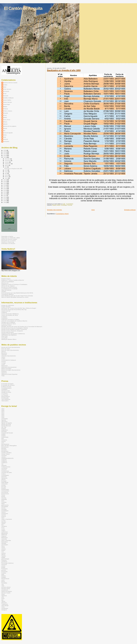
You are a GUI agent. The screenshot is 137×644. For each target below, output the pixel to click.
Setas (3, 594)
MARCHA (4, 535)
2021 (5, 180)
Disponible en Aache (7, 236)
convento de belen (7, 472)
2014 (5, 192)
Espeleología (5, 489)
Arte (3, 438)
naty (5, 137)
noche (3, 547)
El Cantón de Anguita (23, 8)
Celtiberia (4, 312)
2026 (5, 150)
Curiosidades (5, 475)
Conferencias (5, 471)
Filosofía (4, 498)
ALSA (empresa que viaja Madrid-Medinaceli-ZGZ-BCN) (17, 293)
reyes (3, 580)
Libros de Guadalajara (8, 282)
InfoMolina (4, 318)
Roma (3, 581)
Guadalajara (5, 511)
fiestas (3, 497)
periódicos (4, 562)
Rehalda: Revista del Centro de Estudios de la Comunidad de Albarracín (22, 327)
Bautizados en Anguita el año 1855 (64, 70)
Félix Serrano (7, 89)
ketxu (5, 135)
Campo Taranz (6, 454)
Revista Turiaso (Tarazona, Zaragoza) (12, 331)
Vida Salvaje (5, 606)
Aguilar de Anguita (7, 423)
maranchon (5, 532)
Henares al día (6, 391)
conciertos (4, 468)
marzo (7, 175)
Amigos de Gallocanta (8, 305)
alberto (6, 124)
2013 (5, 194)
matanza (4, 536)
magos (3, 530)
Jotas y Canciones (7, 519)
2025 (5, 152)
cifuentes (4, 465)
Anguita (54, 205)
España (4, 488)
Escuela (4, 487)
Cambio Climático (6, 453)
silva (3, 597)
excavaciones (5, 491)
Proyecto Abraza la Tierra (9, 324)
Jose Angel (7, 104)
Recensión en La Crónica (9, 241)
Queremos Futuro (6, 325)
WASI (5, 117)
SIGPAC (4, 291)
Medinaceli (4, 366)
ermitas (3, 485)
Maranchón (5, 533)
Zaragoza (4, 610)
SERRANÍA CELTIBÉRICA (9, 335)
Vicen (5, 115)
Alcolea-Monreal (6, 426)
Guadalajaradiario (6, 388)
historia (3, 512)
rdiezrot (6, 139)
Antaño (59, 205)
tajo (2, 600)
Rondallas (4, 583)
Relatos (4, 576)
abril (6, 173)
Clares (3, 357)
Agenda (4, 420)
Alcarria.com (5, 283)
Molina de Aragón (6, 369)
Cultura (3, 474)
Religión (4, 577)
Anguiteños (5, 430)
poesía (3, 566)
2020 (5, 182)
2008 (5, 202)
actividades (5, 419)
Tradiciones (5, 604)
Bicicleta (4, 448)
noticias (4, 549)
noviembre (8, 161)
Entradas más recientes (54, 210)
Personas (70, 205)
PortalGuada (5, 398)
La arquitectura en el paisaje (9, 289)
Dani (5, 87)
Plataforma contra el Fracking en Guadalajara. (14, 284)
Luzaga (3, 363)
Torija (3, 376)
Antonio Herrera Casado (10, 83)
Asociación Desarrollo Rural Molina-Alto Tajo (14, 310)
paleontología (5, 559)
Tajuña (3, 601)
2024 (5, 154)
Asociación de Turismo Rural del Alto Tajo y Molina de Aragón (19, 308)
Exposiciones (5, 494)
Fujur (5, 93)
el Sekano (4, 317)
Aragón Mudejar (6, 307)
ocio (3, 552)
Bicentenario (5, 447)
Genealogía (64, 205)
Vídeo (3, 607)
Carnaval (4, 455)
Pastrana (4, 371)
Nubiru (3, 550)
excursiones (5, 492)
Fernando (6, 91)
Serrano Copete (6, 593)
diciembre (8, 159)
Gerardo (6, 96)
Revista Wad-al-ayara (7, 332)
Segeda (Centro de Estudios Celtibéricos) (13, 334)
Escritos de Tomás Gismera (9, 287)
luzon (3, 528)
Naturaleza (5, 542)
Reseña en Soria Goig (8, 242)
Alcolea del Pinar (6, 424)
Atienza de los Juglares (8, 286)
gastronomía (5, 505)
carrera (3, 457)
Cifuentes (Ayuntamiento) (9, 356)
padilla (3, 557)
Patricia (6, 109)
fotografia (4, 499)
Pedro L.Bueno (8, 111)
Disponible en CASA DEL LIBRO (11, 238)
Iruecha (4, 361)
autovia (3, 441)
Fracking (4, 502)
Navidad (4, 543)
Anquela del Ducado (7, 433)
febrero (7, 177)
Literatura (4, 526)
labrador (4, 522)
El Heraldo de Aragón (7, 384)
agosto (7, 165)
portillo (3, 567)
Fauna (3, 495)
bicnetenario (5, 451)
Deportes (4, 477)
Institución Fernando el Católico (10, 319)
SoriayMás (4, 338)
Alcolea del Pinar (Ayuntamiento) (11, 347)
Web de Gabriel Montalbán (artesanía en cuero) (15, 297)
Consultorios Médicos (7, 294)
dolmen (3, 480)
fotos (3, 501)
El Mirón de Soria (6, 387)
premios (4, 570)
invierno (4, 516)
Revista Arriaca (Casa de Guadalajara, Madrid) (15, 328)
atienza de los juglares (10, 126)
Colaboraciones (6, 467)
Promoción (4, 572)
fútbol (3, 504)
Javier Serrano (8, 102)
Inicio (93, 210)
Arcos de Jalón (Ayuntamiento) (10, 350)
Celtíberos (4, 463)
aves (3, 443)
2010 (5, 199)
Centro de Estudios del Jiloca (10, 315)
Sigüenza (4, 373)
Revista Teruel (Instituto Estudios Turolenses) (14, 329)
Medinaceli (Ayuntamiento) (9, 367)
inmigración (5, 513)
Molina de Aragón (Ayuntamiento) (11, 370)
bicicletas (4, 450)
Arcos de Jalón (6, 349)
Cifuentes (4, 354)
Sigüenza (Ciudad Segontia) (9, 374)
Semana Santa (6, 589)
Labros (3, 523)
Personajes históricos (7, 563)
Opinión (4, 556)
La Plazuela (5, 395)
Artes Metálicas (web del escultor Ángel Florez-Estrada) (17, 296)
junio (6, 170)
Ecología (4, 481)
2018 (5, 185)
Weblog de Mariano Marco (9, 339)
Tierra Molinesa (6, 399)
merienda (4, 539)
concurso (4, 470)
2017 (5, 187)
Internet (4, 515)
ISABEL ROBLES (9, 98)
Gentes (3, 508)
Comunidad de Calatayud (9, 360)
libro (3, 525)
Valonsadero (5, 401)
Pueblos (4, 573)
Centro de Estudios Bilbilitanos (10, 314)
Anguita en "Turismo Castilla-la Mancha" (13, 280)
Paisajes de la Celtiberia (8, 322)
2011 (5, 197)
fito (4, 131)
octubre (7, 162)
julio (6, 167)
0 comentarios (70, 204)
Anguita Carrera (6, 279)
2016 (5, 189)
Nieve (3, 546)
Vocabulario (5, 608)
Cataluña (4, 460)
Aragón (3, 436)
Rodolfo (6, 113)
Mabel (5, 107)
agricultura (4, 421)
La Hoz (3, 521)
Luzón (3, 364)
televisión (4, 603)
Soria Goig (4, 336)
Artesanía (4, 440)
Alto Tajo (4, 427)
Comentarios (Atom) (62, 214)
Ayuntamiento (5, 444)
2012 (5, 195)
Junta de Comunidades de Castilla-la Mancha (14, 321)
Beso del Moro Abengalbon (9, 446)
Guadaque (4, 389)
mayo (6, 172)
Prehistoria (4, 569)
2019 (5, 183)
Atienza (4, 352)
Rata (3, 574)
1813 (3, 409)
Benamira (4, 353)
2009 (5, 201)
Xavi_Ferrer (7, 120)
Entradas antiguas (130, 210)
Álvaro (5, 122)
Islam (3, 518)
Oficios (3, 555)
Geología (4, 509)
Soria (3, 598)
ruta (2, 584)
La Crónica (5, 394)
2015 (5, 190)
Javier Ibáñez (7, 100)
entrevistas (5, 484)
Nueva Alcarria (6, 396)
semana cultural (6, 587)
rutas (3, 586)
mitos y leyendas (6, 540)
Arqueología (5, 437)
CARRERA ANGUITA (7, 458)
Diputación (4, 478)
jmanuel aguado (8, 133)
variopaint (6, 141)
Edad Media (5, 482)
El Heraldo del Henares (8, 385)
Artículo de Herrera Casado (9, 239)
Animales (4, 431)
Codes (3, 359)
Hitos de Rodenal (6, 290)
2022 (5, 157)
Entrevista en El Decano (8, 243)
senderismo (5, 590)
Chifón (5, 85)
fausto (5, 128)
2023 (5, 155)
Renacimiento (5, 579)
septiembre (8, 164)
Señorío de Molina (7, 591)
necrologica (5, 545)
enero (7, 178)
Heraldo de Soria (6, 392)
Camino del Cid (6, 311)
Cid (2, 464)
